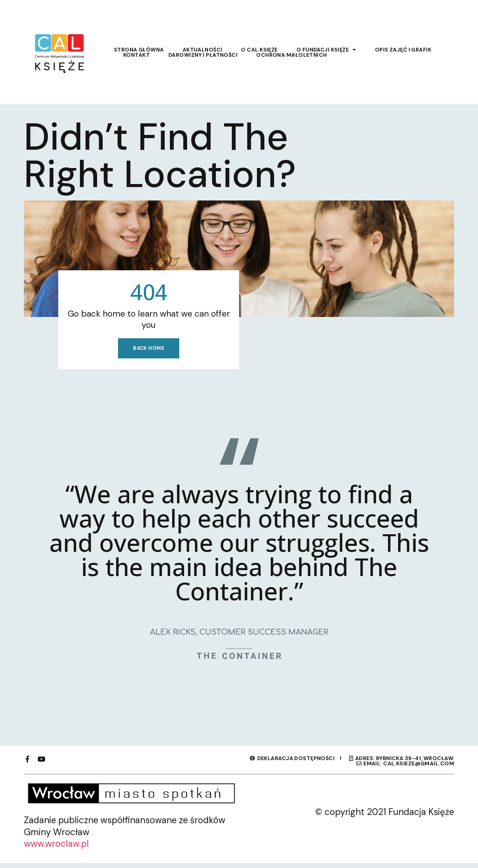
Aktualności (203, 50)
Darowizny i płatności (203, 55)
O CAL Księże (259, 50)
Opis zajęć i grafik (403, 50)
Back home (149, 352)
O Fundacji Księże (326, 50)
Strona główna (139, 50)
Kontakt (136, 55)
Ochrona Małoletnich (291, 55)
